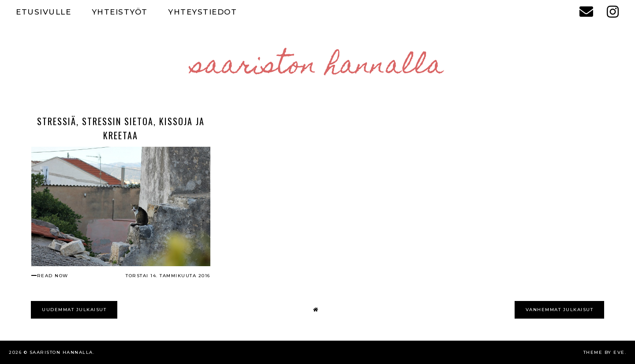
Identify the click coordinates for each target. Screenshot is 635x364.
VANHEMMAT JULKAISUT (560, 310)
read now (53, 276)
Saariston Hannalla (318, 67)
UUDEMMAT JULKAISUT (74, 310)
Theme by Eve (604, 352)
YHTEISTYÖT (120, 12)
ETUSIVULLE (43, 12)
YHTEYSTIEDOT (202, 12)
